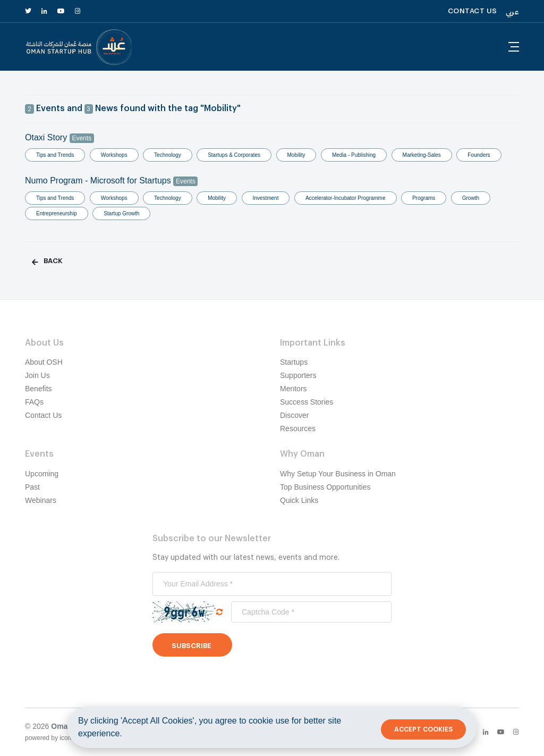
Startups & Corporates (234, 155)
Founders (479, 155)
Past (32, 487)
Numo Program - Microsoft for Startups (111, 180)
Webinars (41, 500)
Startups (294, 362)
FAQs (34, 402)
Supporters (298, 375)
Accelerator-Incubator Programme (346, 198)
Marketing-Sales (422, 155)
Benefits (39, 389)
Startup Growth (121, 213)
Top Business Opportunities (325, 487)
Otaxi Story (59, 137)
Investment (266, 198)
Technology (168, 155)
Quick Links (299, 500)
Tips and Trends (55, 155)
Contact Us (43, 415)
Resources (298, 429)
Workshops (114, 155)
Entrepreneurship (57, 213)
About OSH (44, 362)
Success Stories (307, 402)
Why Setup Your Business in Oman (338, 474)
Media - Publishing (354, 155)
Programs (424, 198)
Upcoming (42, 474)
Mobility (296, 155)
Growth (471, 198)
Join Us (37, 375)
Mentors (294, 389)
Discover (294, 415)
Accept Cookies (423, 729)
